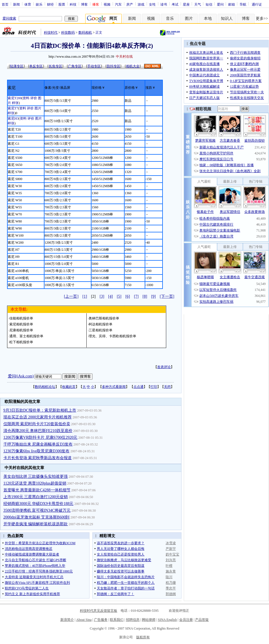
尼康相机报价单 (21, 330)
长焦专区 (55, 66)
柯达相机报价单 (101, 324)
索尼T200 (15, 98)
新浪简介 (67, 620)
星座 (186, 4)
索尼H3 (13, 118)
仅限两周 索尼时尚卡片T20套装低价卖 (37, 424)
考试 (175, 4)
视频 (107, 4)
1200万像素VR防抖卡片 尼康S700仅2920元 (40, 437)
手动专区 (94, 66)
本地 (208, 19)
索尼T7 (13, 108)
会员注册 (186, 620)
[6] (128, 296)
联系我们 (117, 620)
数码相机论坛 (45, 387)
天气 (198, 4)
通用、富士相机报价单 (26, 336)
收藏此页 (69, 387)
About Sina (84, 620)
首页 (5, 4)
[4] (110, 296)
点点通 (138, 387)
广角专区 (75, 66)
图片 (189, 19)
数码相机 (85, 33)
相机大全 (133, 66)
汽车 (118, 4)
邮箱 (232, 4)
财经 (50, 4)
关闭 (167, 387)
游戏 (141, 4)
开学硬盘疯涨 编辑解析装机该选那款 (36, 524)
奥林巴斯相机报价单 (104, 318)
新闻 (16, 4)
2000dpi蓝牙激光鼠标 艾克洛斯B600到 (37, 517)
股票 (62, 4)
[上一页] (71, 296)
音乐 (170, 19)
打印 (154, 387)
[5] (119, 296)
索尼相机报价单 (21, 324)
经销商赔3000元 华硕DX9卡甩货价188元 (39, 504)
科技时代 (51, 33)
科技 (73, 4)
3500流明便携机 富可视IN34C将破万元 (37, 510)
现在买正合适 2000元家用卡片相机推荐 (38, 417)
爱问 (220, 4)
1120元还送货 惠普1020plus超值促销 (35, 483)
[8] (145, 296)
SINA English (167, 620)
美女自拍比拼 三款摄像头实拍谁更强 (36, 476)
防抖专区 (114, 66)
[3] (102, 296)
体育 (28, 4)
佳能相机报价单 (21, 318)
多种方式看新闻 (114, 387)
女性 (152, 4)
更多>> (262, 19)
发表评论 (164, 367)
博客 (84, 4)
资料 (26, 98)
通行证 (257, 4)
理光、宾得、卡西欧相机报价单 (112, 336)
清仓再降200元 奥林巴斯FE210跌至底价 (38, 431)
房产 (130, 4)
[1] (85, 296)
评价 (34, 98)
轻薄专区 (17, 66)
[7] (136, 296)
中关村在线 (124, 57)
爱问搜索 (9, 18)
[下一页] (167, 296)
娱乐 (39, 4)
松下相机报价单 (21, 342)
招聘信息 (133, 620)
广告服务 (101, 620)
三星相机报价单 (101, 330)
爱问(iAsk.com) (21, 376)
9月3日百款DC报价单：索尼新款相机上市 (40, 410)
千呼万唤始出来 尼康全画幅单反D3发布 (38, 444)
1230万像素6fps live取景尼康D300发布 (37, 451)
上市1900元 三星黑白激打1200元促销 (36, 497)
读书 (164, 4)
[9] (153, 296)
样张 (15, 103)
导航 (243, 4)
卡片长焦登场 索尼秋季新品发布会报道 (38, 458)
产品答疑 (202, 620)
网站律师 (149, 620)
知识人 (227, 19)
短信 (209, 4)
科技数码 (68, 33)
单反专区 (36, 66)
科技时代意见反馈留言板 (99, 611)
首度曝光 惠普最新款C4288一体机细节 (37, 490)
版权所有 (143, 637)
